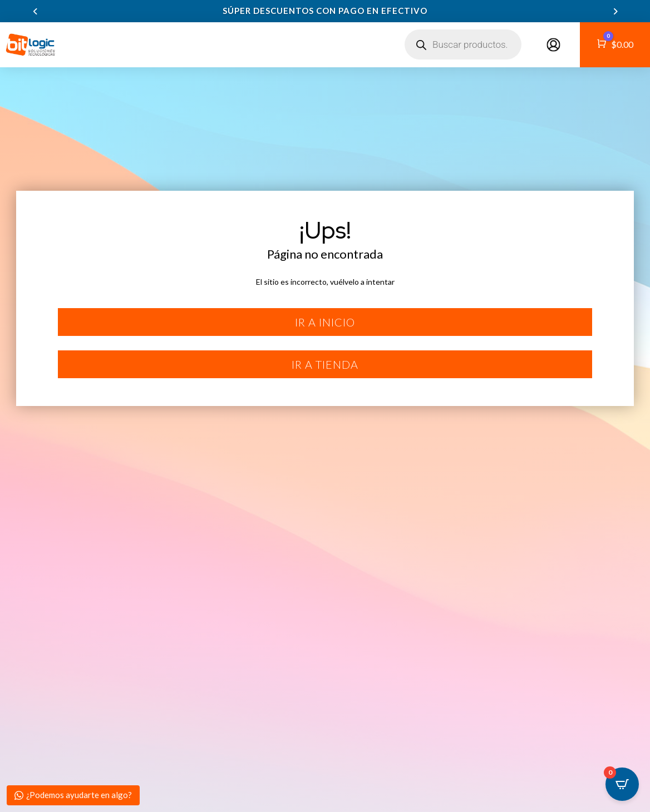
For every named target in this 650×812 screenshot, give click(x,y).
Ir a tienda (325, 364)
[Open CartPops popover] (622, 784)
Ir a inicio (325, 322)
